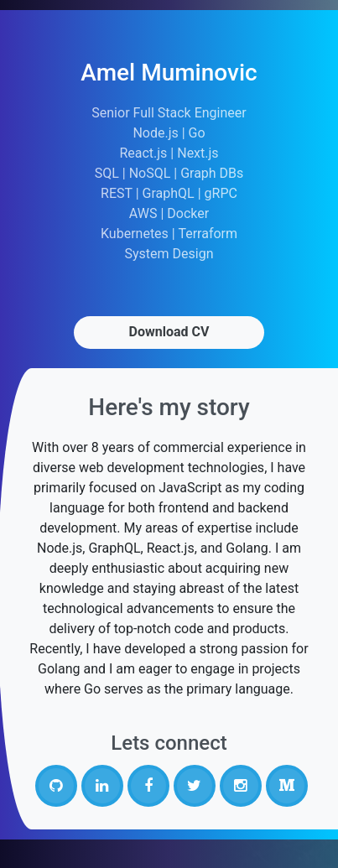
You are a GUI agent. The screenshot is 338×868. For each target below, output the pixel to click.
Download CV (169, 332)
